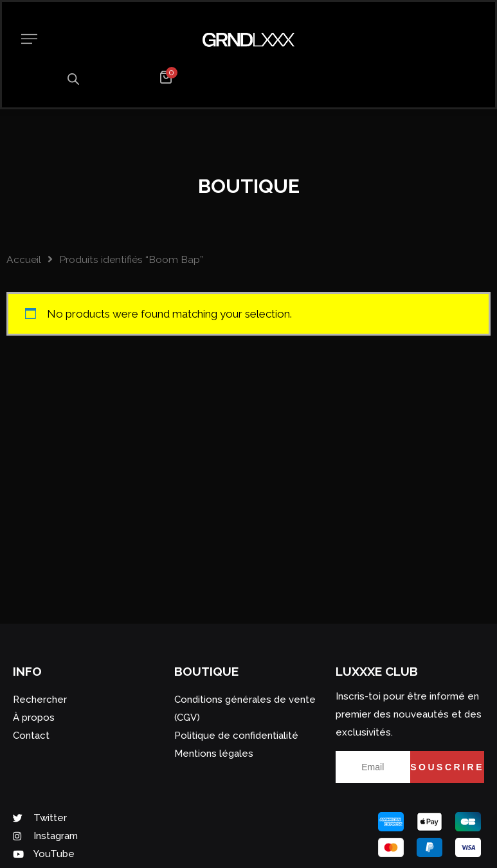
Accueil (24, 259)
